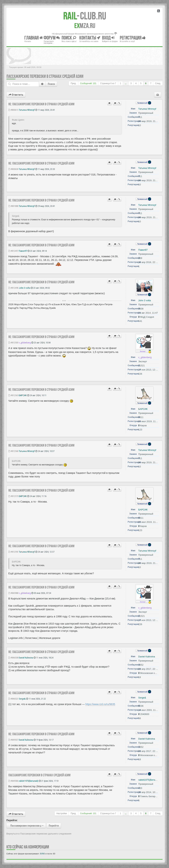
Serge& (22, 699)
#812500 (13, 343)
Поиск (51, 84)
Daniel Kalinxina (26, 658)
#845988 (13, 593)
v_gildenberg (25, 343)
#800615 (13, 110)
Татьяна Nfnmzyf (27, 110)
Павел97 (23, 251)
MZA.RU (85, 26)
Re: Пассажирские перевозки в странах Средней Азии (41, 104)
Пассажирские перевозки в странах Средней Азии (45, 76)
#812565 (13, 395)
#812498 (13, 288)
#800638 (13, 169)
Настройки (62, 813)
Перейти (54, 826)
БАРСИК (23, 395)
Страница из (108, 83)
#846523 (13, 699)
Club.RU (85, 16)
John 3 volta (25, 288)
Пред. (73, 83)
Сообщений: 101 (88, 83)
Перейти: (12, 820)
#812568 (13, 451)
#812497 (13, 251)
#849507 (13, 740)
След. (158, 83)
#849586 (13, 781)
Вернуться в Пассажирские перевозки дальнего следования (39, 834)
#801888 (13, 206)
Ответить (16, 95)
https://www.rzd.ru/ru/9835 (100, 704)
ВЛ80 (43, 854)
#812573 (13, 496)
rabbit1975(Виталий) (29, 781)
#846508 (13, 658)
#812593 (13, 552)
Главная (34, 38)
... (126, 83)
